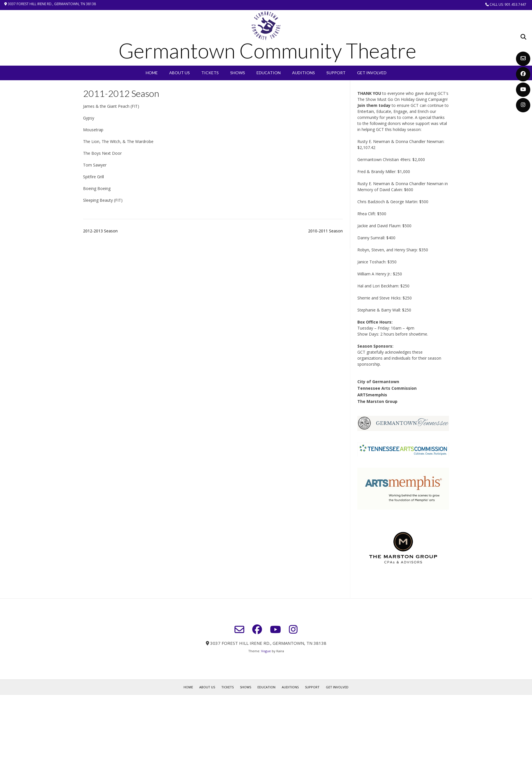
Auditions (304, 73)
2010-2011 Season (325, 231)
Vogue (266, 651)
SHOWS (238, 73)
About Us (180, 73)
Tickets (210, 73)
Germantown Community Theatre (267, 50)
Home (152, 73)
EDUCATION (269, 73)
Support (336, 73)
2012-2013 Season (100, 231)
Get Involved (372, 73)
